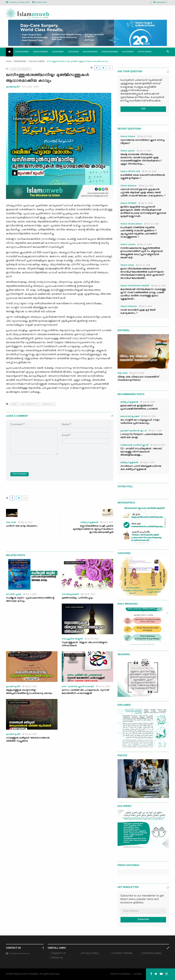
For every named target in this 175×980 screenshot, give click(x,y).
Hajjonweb (128, 52)
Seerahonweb (40, 52)
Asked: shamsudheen (131, 224)
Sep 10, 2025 (149, 416)
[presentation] (32, 461)
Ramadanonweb (110, 52)
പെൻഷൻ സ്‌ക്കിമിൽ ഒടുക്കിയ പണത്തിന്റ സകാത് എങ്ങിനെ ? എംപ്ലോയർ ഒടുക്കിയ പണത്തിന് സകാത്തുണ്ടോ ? (139, 233)
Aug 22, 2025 (148, 462)
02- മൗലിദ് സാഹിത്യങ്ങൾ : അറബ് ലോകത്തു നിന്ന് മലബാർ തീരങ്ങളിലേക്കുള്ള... (141, 452)
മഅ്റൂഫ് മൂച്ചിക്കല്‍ (89, 523)
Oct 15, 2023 (103, 686)
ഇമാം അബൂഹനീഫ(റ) (30, 404)
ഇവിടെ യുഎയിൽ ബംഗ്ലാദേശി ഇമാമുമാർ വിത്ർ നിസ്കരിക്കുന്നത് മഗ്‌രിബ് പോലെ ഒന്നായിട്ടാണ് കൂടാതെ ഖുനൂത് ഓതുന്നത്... (143, 212)
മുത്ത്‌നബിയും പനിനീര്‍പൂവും (77, 598)
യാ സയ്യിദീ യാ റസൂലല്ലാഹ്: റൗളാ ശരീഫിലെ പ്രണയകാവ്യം (140, 422)
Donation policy (152, 953)
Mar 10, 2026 (159, 286)
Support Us (59, 953)
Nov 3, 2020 (30, 594)
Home (9, 62)
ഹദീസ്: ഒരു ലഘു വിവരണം (22, 526)
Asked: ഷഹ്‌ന (128, 151)
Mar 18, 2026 (145, 136)
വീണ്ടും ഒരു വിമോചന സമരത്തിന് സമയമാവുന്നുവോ (138, 379)
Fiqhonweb (58, 52)
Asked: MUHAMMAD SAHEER (135, 286)
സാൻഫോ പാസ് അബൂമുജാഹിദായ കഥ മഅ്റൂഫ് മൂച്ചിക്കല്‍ (141, 468)
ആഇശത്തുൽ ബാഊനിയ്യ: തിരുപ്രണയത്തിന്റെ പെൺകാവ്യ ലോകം (29, 692)
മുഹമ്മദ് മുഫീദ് (13, 87)
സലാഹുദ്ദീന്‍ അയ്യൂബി (72, 639)
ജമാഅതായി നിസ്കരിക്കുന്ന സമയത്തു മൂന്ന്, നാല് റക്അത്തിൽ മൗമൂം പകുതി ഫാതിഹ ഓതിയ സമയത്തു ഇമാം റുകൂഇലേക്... (143, 294)
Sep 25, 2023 (30, 686)
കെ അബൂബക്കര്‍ (70, 595)
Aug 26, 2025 (158, 445)
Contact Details (122, 953)
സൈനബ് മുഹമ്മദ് (130, 417)
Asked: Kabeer (128, 137)
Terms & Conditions (120, 974)
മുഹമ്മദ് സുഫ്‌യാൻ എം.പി (133, 431)
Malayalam (160, 2)
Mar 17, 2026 (144, 151)
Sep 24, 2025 (30, 734)
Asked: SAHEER (128, 204)
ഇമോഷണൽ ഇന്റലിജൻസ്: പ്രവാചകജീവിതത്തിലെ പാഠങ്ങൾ (139, 408)
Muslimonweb (90, 52)
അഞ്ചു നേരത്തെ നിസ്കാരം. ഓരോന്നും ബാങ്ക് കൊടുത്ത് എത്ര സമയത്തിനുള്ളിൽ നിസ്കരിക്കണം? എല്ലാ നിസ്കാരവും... (141, 159)
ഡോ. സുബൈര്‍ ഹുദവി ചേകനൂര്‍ (78, 687)
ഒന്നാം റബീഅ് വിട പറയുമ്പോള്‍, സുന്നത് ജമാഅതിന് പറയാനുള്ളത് (85, 692)
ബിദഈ (14, 404)
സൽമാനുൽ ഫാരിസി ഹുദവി (134, 445)
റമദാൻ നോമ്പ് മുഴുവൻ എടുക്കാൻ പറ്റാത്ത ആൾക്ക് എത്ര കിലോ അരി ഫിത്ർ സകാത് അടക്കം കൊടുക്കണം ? (143, 193)
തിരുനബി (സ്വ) (48, 404)
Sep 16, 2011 (25, 522)
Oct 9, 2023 (107, 522)
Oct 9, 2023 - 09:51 (30, 87)
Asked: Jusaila (128, 245)
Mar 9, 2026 (145, 306)
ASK (143, 109)
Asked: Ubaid (127, 265)
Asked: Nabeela (129, 307)
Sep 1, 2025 (155, 431)
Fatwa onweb (145, 52)
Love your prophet (36, 61)
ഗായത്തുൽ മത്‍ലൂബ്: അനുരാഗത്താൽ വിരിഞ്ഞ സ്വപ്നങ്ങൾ (28, 740)
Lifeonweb (73, 52)
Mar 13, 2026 (146, 203)
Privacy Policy (90, 953)
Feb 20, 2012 (88, 594)
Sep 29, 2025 (148, 402)
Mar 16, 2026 (149, 171)
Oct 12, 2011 (92, 639)
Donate (138, 974)
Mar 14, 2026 (146, 186)
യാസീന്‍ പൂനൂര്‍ (14, 595)
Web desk (11, 523)
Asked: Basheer (129, 186)
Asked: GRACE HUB (130, 172)
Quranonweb (22, 52)
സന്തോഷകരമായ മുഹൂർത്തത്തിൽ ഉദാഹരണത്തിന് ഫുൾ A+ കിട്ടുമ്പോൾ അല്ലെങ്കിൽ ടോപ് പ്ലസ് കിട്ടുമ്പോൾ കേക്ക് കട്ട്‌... (142, 253)
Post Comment (20, 474)
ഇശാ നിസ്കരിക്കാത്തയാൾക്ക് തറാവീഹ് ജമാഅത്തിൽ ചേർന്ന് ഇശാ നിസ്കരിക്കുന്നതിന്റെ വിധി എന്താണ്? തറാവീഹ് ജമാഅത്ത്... (142, 274)
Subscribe (143, 920)
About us (57, 958)
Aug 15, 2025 (137, 373)
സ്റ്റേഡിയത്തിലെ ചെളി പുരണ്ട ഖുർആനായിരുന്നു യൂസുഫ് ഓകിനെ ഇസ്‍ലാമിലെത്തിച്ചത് (93, 529)
